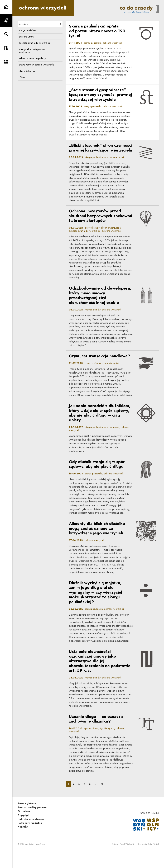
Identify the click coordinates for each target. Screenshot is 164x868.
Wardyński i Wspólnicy (35, 862)
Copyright (24, 832)
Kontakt (23, 844)
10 (103, 801)
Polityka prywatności (31, 836)
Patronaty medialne (30, 840)
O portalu (24, 828)
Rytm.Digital (153, 862)
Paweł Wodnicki (127, 862)
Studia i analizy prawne (32, 825)
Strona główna (27, 821)
